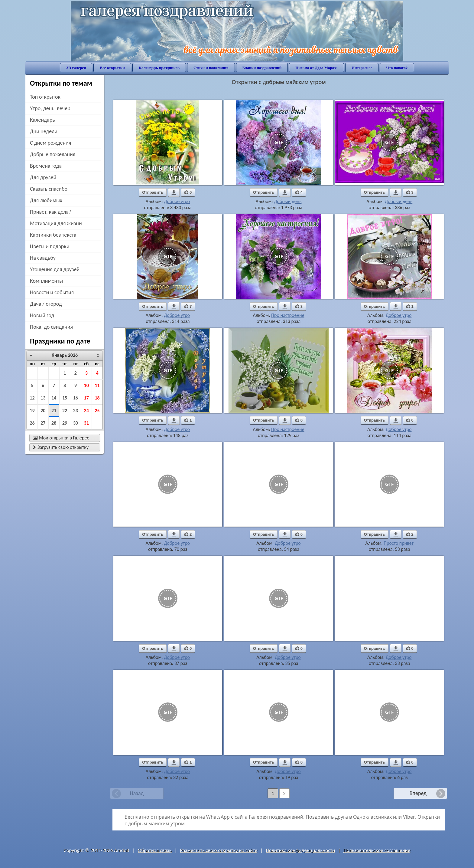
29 (65, 423)
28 (54, 423)
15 (65, 398)
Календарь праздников (159, 68)
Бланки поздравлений (262, 68)
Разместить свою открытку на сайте (219, 850)
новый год (42, 315)
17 (86, 398)
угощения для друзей (55, 269)
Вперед (418, 793)
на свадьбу (43, 258)
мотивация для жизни (56, 223)
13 (43, 398)
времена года (46, 166)
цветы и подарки (50, 246)
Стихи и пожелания (211, 68)
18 (97, 398)
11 (97, 385)
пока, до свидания (51, 327)
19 (32, 411)
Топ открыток (45, 97)
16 (76, 398)
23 (76, 411)
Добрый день (288, 201)
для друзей (43, 177)
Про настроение (288, 315)
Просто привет (399, 543)
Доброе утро (177, 201)
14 (54, 398)
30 (76, 423)
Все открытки (112, 68)
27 (43, 423)
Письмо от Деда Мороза (317, 68)
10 (86, 385)
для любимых (46, 200)
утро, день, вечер (50, 108)
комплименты (46, 281)
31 (86, 423)
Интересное (362, 68)
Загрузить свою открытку (61, 447)
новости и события (52, 292)
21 (54, 411)
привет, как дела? (51, 212)
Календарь (42, 120)
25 (97, 411)
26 (32, 423)
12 (32, 398)
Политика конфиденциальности (300, 850)
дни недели (44, 131)
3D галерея (76, 68)
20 (43, 411)
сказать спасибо (49, 189)
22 (65, 411)
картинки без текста (53, 235)
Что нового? (397, 68)
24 (86, 411)
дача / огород (46, 304)
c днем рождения (50, 143)
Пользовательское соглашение (377, 850)
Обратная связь (155, 850)
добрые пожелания (53, 154)
